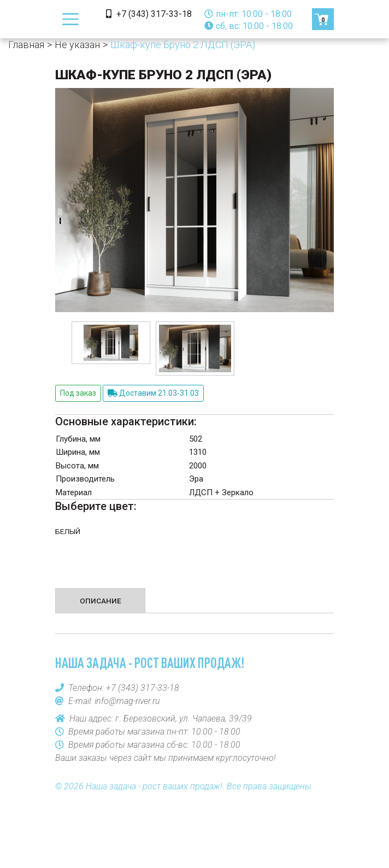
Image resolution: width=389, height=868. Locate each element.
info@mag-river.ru (127, 701)
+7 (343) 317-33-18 (149, 14)
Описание (101, 601)
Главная (26, 45)
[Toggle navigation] (70, 19)
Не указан (77, 45)
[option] (111, 342)
